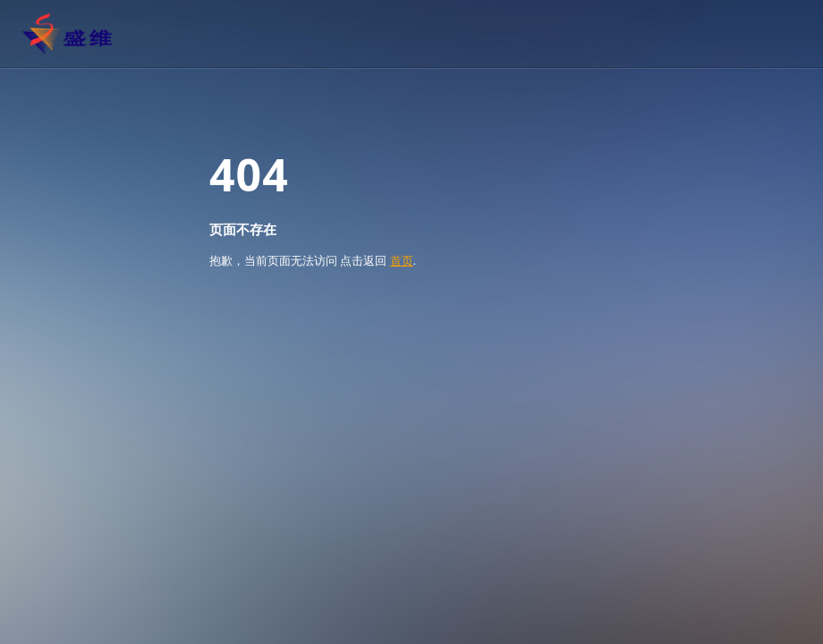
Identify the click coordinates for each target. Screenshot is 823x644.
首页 (402, 260)
